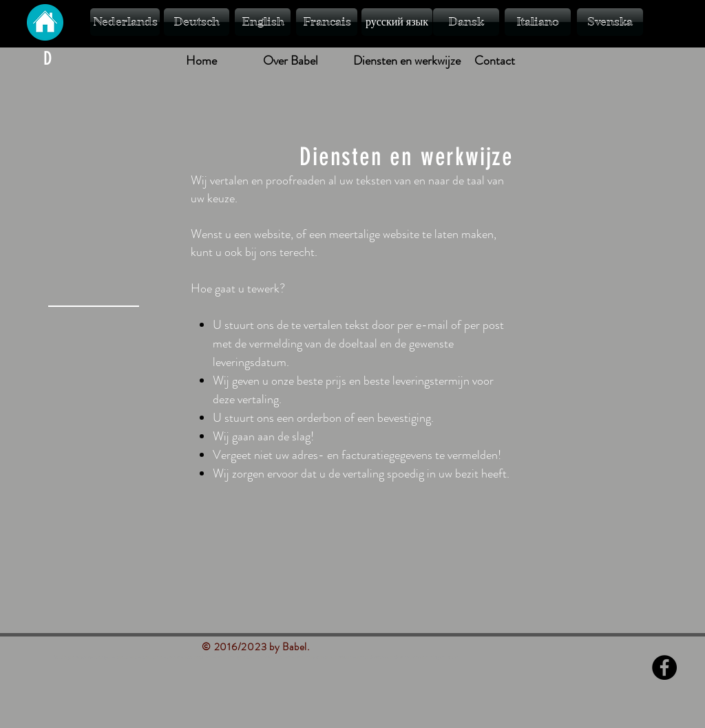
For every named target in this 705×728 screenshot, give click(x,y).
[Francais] (327, 22)
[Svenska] (610, 22)
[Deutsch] (197, 22)
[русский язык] (397, 22)
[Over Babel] (291, 61)
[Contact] (494, 61)
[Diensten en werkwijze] (407, 61)
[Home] (201, 61)
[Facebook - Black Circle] (664, 667)
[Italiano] (538, 22)
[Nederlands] (125, 22)
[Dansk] (466, 22)
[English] (263, 22)
